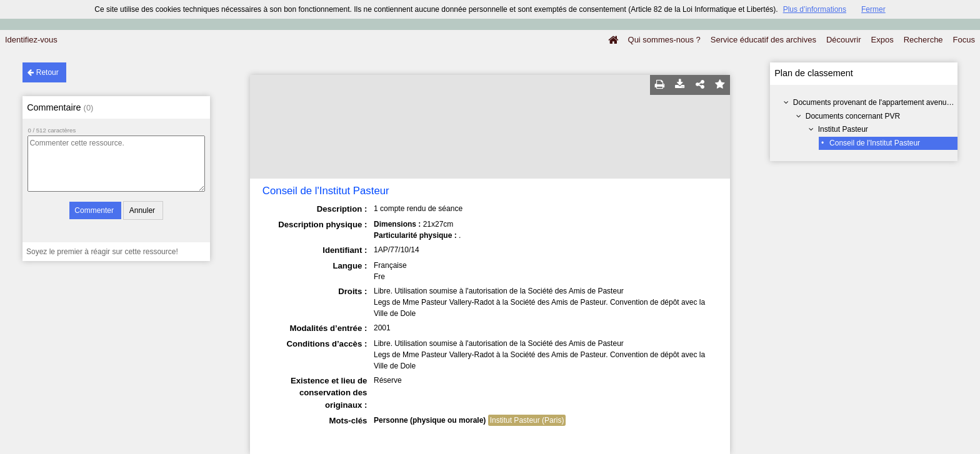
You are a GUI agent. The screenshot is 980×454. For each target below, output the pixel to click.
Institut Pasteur (843, 129)
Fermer (873, 9)
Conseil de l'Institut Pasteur (875, 143)
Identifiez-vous (31, 40)
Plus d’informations (815, 9)
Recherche (923, 40)
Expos (882, 40)
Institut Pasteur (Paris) (527, 420)
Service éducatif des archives (763, 40)
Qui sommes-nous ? (664, 40)
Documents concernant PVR (853, 116)
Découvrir (844, 40)
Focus (964, 40)
